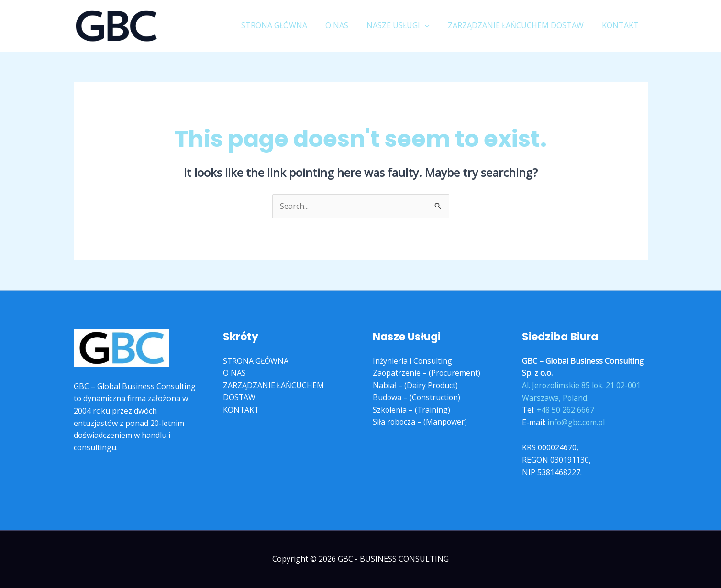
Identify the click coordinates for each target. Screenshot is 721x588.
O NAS (347, 25)
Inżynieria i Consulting (413, 361)
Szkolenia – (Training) (412, 410)
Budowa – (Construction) (417, 398)
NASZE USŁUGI (405, 25)
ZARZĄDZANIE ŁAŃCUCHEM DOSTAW (520, 25)
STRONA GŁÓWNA (287, 25)
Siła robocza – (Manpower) (421, 422)
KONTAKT (622, 25)
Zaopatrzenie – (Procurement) (427, 373)
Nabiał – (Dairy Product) (416, 385)
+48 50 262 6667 (566, 410)
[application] (432, 25)
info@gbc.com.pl (577, 422)
